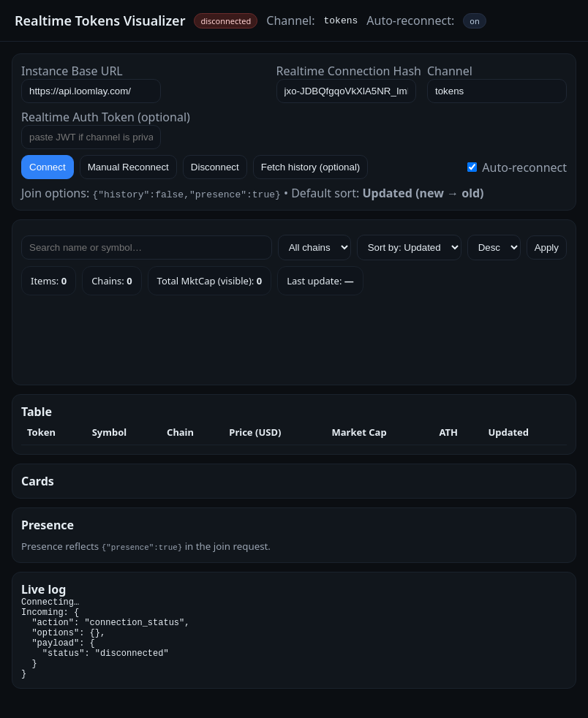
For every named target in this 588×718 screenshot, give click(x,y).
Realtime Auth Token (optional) (106, 117)
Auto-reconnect (517, 167)
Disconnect (215, 167)
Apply (547, 247)
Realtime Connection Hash (349, 71)
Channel (450, 71)
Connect (48, 167)
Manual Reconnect (128, 167)
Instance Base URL (72, 71)
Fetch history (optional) (311, 167)
